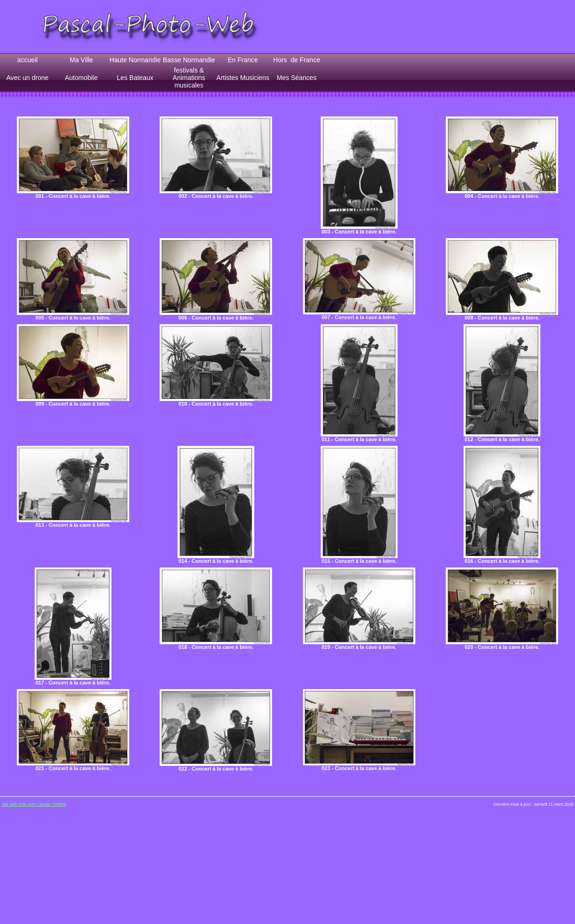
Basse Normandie (189, 60)
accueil (28, 60)
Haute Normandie (135, 60)
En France (243, 60)
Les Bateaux (135, 78)
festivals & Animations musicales (189, 78)
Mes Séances (297, 78)
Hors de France (296, 60)
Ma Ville (81, 60)
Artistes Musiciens (243, 78)
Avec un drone (27, 78)
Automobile (81, 78)
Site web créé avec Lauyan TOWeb (34, 804)
